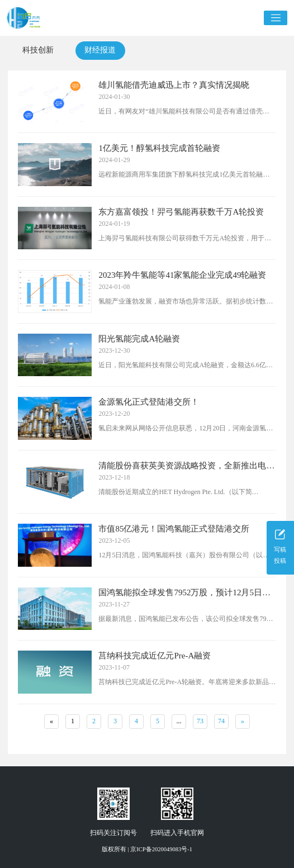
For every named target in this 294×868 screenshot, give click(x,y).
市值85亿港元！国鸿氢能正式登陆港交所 (174, 529)
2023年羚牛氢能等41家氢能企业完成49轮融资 (182, 275)
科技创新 (38, 50)
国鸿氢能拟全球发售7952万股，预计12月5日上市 (184, 593)
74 (221, 721)
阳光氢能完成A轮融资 (139, 339)
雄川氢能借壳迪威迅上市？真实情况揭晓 (174, 85)
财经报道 (100, 50)
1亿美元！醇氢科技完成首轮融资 (159, 148)
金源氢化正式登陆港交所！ (149, 402)
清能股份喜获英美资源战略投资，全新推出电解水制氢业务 (186, 466)
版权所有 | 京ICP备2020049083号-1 (147, 849)
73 (200, 721)
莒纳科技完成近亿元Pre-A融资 (155, 656)
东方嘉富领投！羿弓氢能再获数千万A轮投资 (181, 212)
